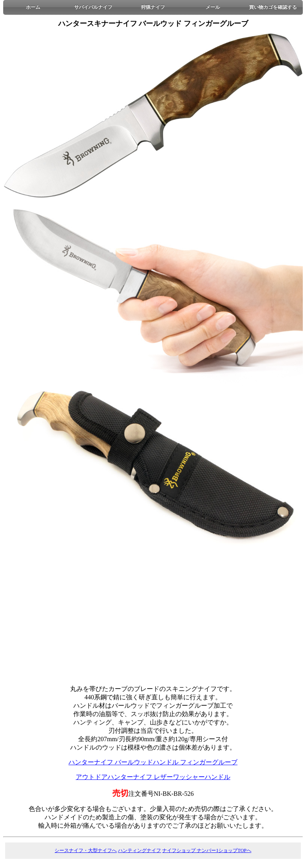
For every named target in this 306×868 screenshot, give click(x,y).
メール (213, 7)
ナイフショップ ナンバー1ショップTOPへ (207, 850)
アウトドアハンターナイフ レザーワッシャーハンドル (153, 777)
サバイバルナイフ (93, 7)
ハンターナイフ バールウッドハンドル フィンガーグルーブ (153, 762)
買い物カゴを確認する (273, 7)
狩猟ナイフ (153, 7)
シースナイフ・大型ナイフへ (86, 850)
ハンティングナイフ (139, 850)
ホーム (33, 7)
